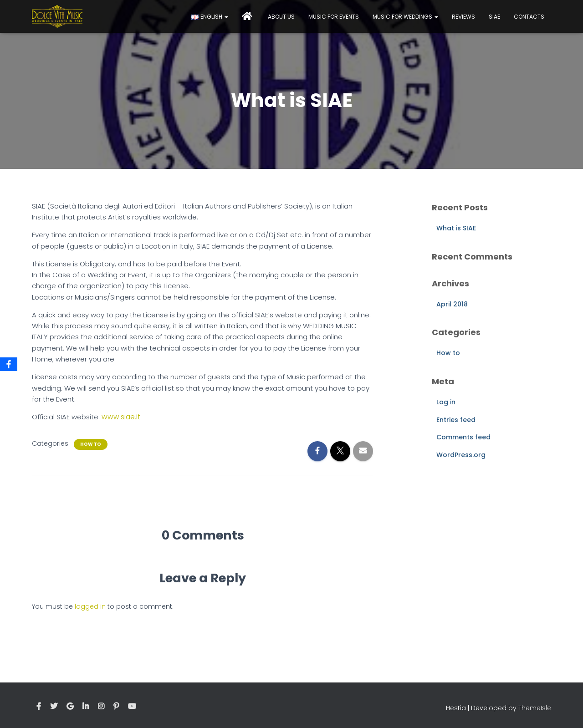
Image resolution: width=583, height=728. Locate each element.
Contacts (529, 17)
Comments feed (463, 437)
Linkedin (86, 706)
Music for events (334, 17)
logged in (90, 606)
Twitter (54, 706)
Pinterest (116, 706)
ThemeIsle (535, 708)
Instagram (101, 706)
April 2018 (452, 304)
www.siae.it (120, 417)
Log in (446, 402)
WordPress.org (461, 455)
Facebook (39, 706)
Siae (494, 17)
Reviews (463, 17)
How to (91, 444)
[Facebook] (9, 364)
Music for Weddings (405, 17)
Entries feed (456, 420)
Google (70, 706)
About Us (281, 17)
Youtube (132, 706)
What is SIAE (456, 228)
